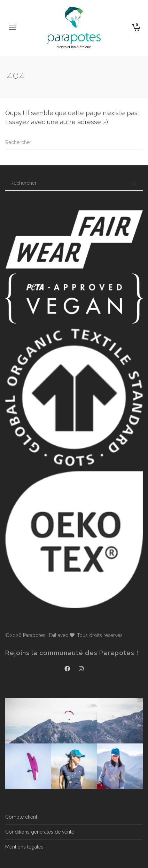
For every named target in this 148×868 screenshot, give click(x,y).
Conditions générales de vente (40, 832)
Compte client (21, 817)
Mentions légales (24, 847)
